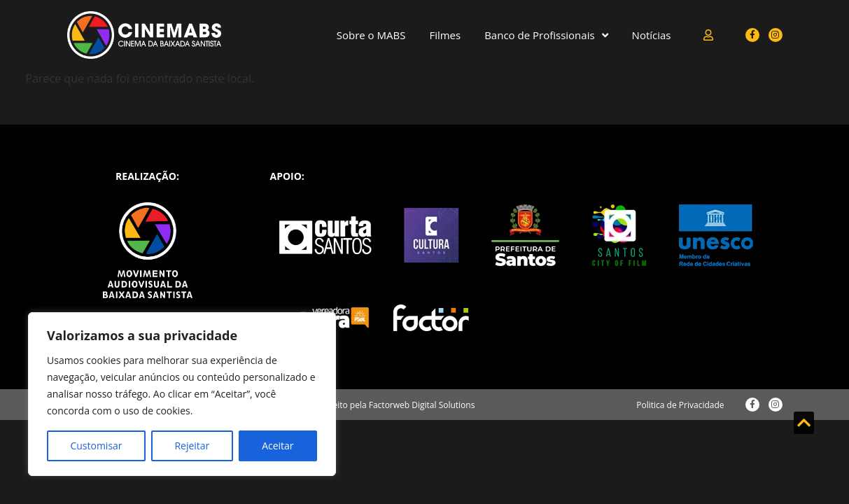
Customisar (96, 446)
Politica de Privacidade (680, 405)
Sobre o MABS (371, 35)
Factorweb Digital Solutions (422, 405)
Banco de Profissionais (546, 35)
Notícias (652, 35)
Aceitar (278, 446)
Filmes (445, 35)
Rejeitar (192, 446)
